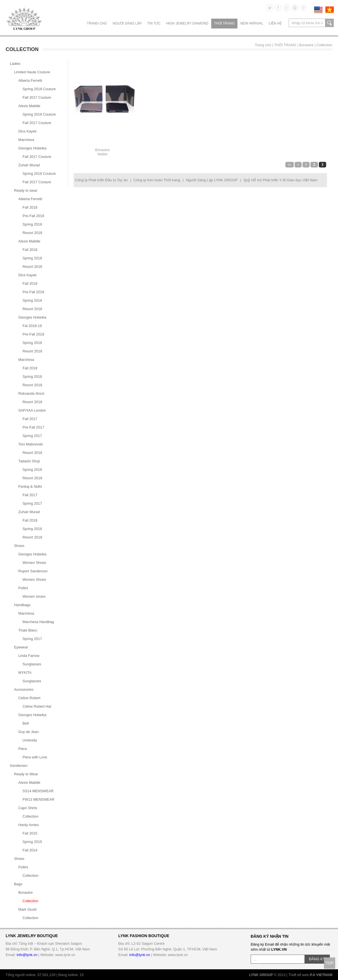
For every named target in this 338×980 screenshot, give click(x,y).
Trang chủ (97, 23)
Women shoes (34, 596)
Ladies (15, 64)
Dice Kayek (27, 131)
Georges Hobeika (32, 148)
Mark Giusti (27, 909)
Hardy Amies (29, 825)
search (329, 23)
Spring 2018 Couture (39, 89)
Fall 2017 (30, 419)
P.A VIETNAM (321, 975)
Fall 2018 (30, 207)
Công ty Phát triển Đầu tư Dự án (101, 180)
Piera (23, 749)
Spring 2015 (32, 842)
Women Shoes (34, 563)
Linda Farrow (29, 656)
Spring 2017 (32, 436)
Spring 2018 (32, 224)
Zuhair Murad (29, 165)
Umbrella (30, 740)
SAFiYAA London (32, 410)
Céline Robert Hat (37, 706)
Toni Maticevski (31, 444)
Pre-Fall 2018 (33, 216)
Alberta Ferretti (30, 80)
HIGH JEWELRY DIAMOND (187, 23)
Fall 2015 (30, 833)
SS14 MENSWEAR (38, 791)
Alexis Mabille (29, 106)
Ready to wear (26, 190)
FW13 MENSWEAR (38, 799)
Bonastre (306, 45)
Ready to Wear (26, 774)
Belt (26, 723)
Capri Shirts (28, 808)
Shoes (19, 546)
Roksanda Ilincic (31, 393)
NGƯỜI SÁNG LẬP (127, 23)
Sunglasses (32, 664)
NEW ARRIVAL (252, 23)
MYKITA (25, 673)
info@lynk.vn (27, 955)
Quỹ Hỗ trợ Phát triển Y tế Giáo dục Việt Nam (280, 180)
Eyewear (21, 647)
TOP (330, 963)
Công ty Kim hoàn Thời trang (157, 180)
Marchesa (26, 140)
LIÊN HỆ (275, 23)
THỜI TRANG (224, 23)
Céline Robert (29, 698)
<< (290, 165)
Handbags (22, 605)
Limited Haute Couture (32, 72)
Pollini (23, 588)
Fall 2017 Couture (37, 97)
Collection (324, 45)
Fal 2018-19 (32, 326)
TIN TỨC (154, 23)
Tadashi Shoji (29, 461)
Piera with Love (35, 757)
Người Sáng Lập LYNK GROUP (212, 180)
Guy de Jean (29, 732)
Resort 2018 (32, 233)
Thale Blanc (28, 630)
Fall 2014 (30, 850)
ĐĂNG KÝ (317, 959)
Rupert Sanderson (33, 571)
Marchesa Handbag (38, 622)
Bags (18, 884)
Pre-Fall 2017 (33, 427)
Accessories (24, 689)
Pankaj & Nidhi (30, 486)
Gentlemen (19, 766)
